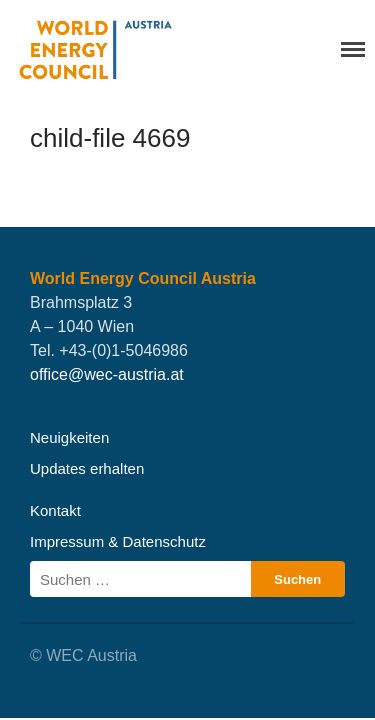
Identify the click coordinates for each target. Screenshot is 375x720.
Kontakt (55, 510)
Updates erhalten (87, 468)
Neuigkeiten (69, 437)
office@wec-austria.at (107, 374)
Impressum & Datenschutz (118, 541)
